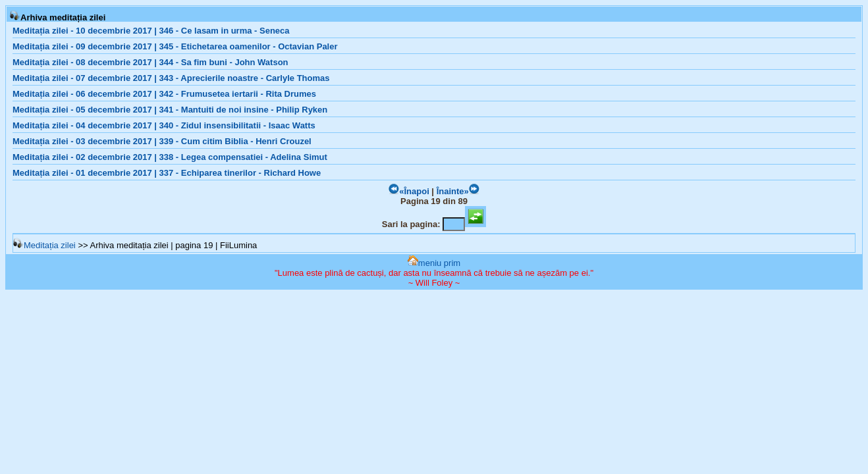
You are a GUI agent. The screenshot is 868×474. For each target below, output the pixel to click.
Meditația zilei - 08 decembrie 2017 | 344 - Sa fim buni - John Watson (150, 62)
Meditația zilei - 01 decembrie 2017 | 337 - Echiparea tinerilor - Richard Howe (167, 173)
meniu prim (434, 263)
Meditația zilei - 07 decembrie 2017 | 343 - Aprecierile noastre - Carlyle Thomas (171, 78)
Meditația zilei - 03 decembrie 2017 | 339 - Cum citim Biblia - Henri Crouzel (162, 141)
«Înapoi (409, 191)
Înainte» (458, 191)
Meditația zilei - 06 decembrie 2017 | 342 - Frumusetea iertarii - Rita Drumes (164, 94)
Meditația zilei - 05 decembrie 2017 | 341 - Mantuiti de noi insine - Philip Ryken (170, 110)
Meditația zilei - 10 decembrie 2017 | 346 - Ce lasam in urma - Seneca (151, 31)
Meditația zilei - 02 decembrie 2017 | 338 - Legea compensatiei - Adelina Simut (170, 157)
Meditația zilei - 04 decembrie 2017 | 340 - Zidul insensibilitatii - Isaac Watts (164, 125)
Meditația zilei (44, 245)
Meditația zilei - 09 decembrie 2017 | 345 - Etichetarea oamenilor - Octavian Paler (175, 46)
